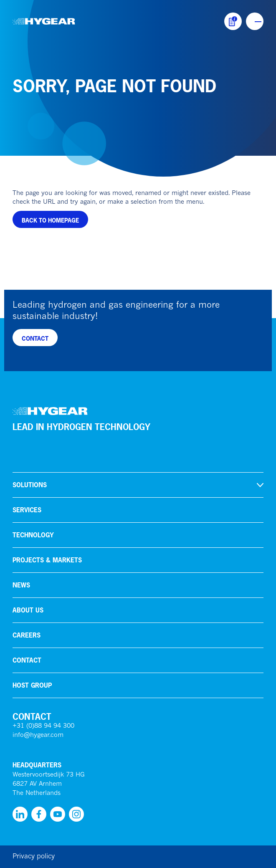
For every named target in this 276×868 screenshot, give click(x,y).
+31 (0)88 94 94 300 (43, 726)
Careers (27, 635)
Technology (33, 535)
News (21, 585)
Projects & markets (47, 560)
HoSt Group (32, 685)
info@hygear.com (38, 735)
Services (27, 510)
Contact (27, 660)
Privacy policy (34, 857)
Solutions (30, 485)
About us (28, 610)
